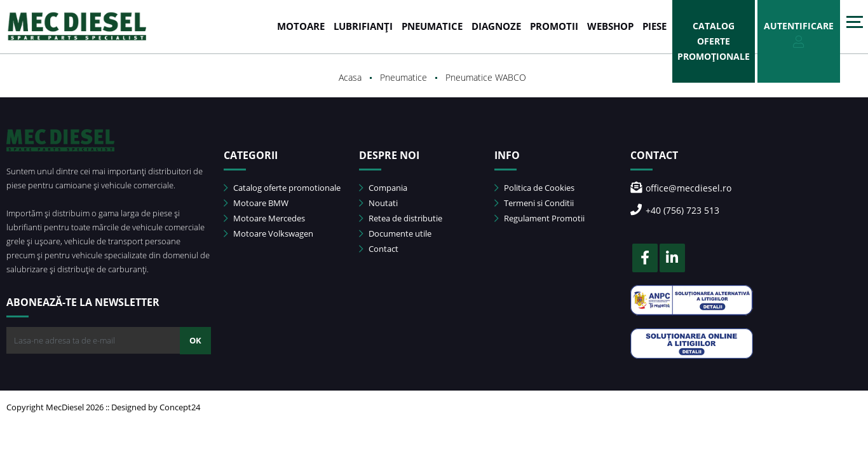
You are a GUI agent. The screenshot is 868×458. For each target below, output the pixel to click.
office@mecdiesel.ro (681, 188)
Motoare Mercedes (264, 218)
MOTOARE (301, 26)
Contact (379, 249)
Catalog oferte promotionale (282, 188)
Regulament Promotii (539, 218)
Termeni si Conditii (534, 203)
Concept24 (180, 407)
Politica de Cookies (534, 188)
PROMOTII (554, 26)
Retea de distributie (401, 218)
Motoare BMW (256, 203)
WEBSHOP (610, 26)
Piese (654, 26)
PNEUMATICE (432, 26)
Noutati (378, 203)
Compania (383, 188)
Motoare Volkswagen (268, 233)
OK (195, 340)
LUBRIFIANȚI (363, 26)
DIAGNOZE (496, 26)
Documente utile (395, 233)
